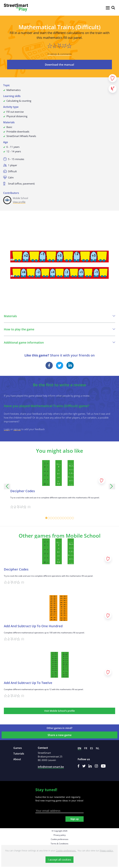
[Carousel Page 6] (58, 518)
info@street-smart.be (51, 767)
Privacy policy (60, 835)
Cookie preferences (60, 839)
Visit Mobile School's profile (59, 711)
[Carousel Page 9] (66, 518)
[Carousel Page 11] (70, 518)
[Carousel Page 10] (68, 518)
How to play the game (59, 329)
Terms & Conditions (59, 844)
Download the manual (59, 65)
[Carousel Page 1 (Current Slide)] (46, 518)
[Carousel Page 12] (73, 518)
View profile (19, 202)
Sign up (75, 819)
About (17, 759)
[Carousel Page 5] (56, 518)
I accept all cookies (59, 860)
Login (7, 429)
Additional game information (59, 342)
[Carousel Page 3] (51, 518)
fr (86, 748)
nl (98, 748)
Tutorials (19, 754)
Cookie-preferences (66, 851)
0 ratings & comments (60, 54)
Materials (59, 316)
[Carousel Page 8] (63, 518)
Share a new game (60, 735)
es (92, 748)
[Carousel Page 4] (53, 518)
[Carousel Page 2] (49, 518)
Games (18, 748)
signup (17, 429)
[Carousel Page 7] (61, 518)
